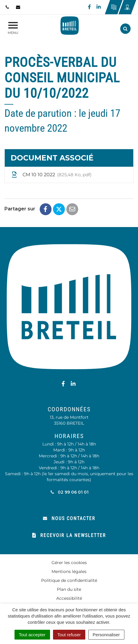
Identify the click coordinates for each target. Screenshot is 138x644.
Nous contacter (69, 518)
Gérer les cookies (69, 563)
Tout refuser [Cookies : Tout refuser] (69, 635)
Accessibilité (69, 598)
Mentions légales (69, 571)
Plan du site (69, 589)
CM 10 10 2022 (51, 175)
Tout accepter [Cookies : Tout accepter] (32, 635)
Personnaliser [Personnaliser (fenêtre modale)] (106, 635)
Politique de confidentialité (69, 580)
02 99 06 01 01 (69, 492)
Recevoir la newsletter (69, 535)
